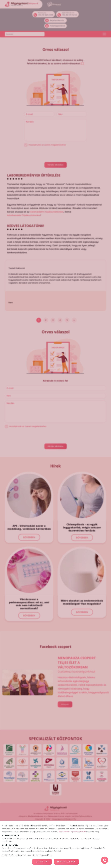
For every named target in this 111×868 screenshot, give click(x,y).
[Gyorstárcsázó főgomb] (105, 860)
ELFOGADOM (42, 862)
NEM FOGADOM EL (66, 862)
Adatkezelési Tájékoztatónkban (72, 832)
